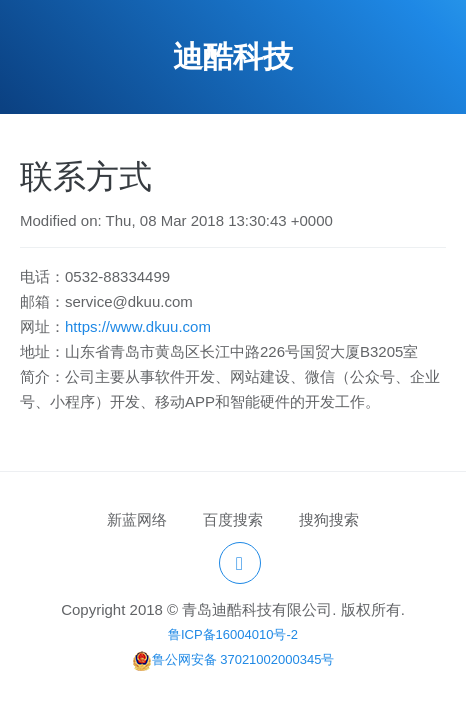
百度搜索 (233, 519)
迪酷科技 (233, 56)
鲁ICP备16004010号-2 (233, 634)
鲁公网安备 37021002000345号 (233, 659)
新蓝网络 (137, 519)
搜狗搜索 (329, 519)
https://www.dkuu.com (138, 326)
